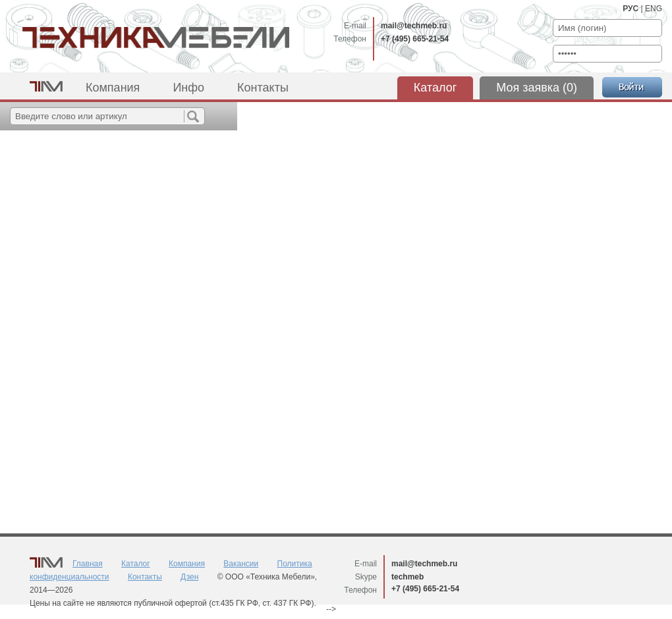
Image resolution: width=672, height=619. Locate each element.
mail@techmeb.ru (414, 26)
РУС (630, 9)
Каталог (435, 88)
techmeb (407, 577)
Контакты (263, 88)
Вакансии (241, 564)
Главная (88, 564)
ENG (654, 9)
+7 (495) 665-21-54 (415, 39)
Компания (113, 88)
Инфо (188, 88)
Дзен (189, 577)
